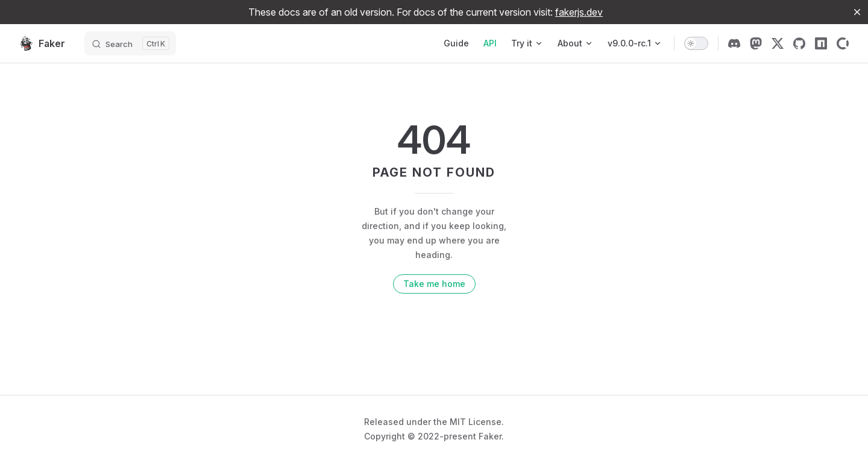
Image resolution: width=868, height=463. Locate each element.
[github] (799, 43)
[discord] (734, 43)
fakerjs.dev (579, 12)
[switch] (696, 43)
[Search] (130, 43)
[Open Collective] (843, 43)
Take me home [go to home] (434, 284)
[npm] (821, 43)
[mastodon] (756, 43)
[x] (778, 43)
